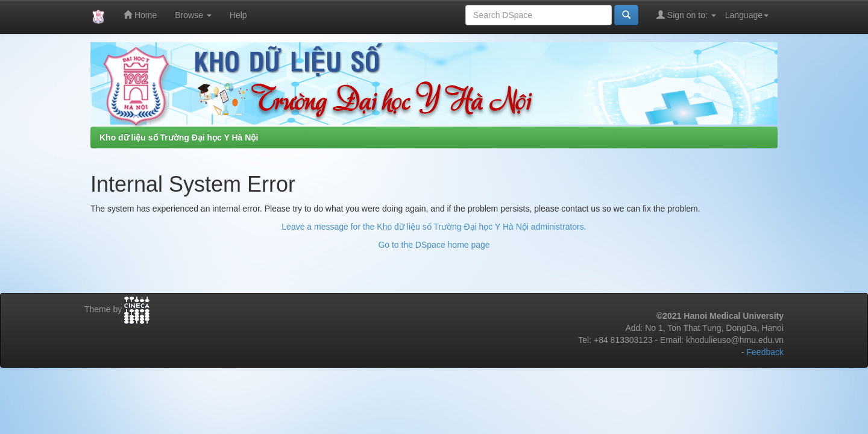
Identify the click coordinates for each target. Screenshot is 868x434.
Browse (193, 15)
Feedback (765, 352)
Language (747, 15)
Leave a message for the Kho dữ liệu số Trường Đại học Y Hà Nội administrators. (434, 227)
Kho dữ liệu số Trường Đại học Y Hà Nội (179, 137)
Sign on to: (686, 15)
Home (140, 15)
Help (238, 15)
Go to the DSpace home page (434, 245)
